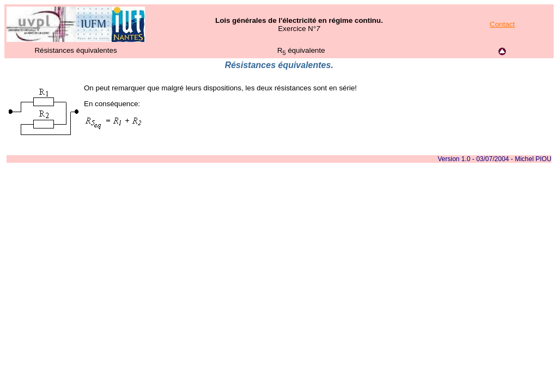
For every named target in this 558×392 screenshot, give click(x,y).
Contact (502, 24)
